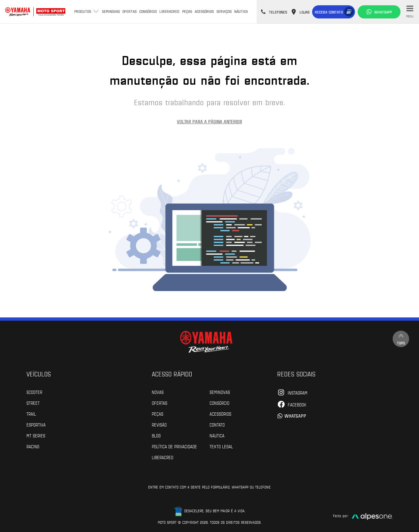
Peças (187, 11)
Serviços (224, 11)
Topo (401, 339)
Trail (31, 414)
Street (33, 403)
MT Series (36, 435)
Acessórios (204, 11)
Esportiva (36, 425)
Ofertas (129, 11)
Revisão (159, 425)
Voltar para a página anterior (209, 121)
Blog (156, 435)
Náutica (241, 11)
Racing (33, 446)
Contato (217, 425)
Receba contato (329, 12)
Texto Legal (221, 446)
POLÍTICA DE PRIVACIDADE (174, 446)
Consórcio (148, 11)
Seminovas (111, 11)
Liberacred (169, 11)
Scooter (34, 392)
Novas (158, 392)
